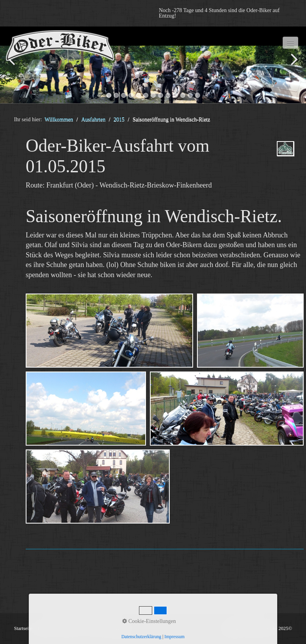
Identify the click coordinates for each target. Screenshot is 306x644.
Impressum (174, 637)
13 (198, 95)
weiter (292, 66)
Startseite (23, 628)
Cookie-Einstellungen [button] (149, 621)
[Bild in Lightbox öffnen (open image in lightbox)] (109, 331)
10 (175, 95)
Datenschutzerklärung (141, 637)
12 (190, 95)
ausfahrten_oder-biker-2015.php (285, 155)
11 (183, 95)
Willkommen (59, 119)
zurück (14, 66)
